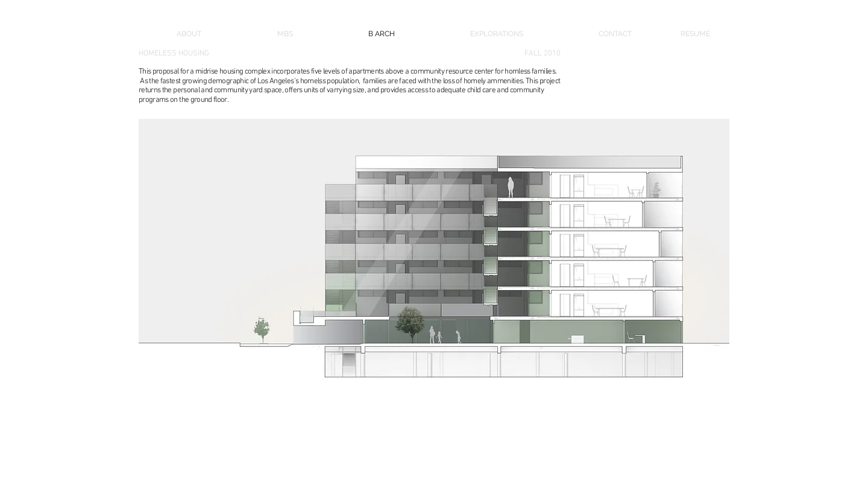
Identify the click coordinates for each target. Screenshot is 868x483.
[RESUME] (705, 34)
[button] (434, 285)
